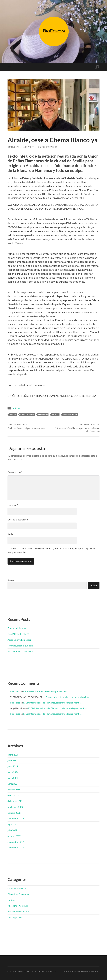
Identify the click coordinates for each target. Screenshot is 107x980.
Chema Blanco (27, 415)
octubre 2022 (14, 813)
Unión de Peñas (70, 415)
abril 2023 (12, 784)
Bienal (13, 415)
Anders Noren (80, 972)
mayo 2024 (13, 772)
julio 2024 (12, 760)
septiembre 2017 (16, 842)
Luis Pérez (28, 147)
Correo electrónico (18, 519)
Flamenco (43, 415)
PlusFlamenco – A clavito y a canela (36, 972)
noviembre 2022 (15, 807)
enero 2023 (13, 795)
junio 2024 (13, 766)
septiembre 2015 (16, 848)
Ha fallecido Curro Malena (20, 651)
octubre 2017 (14, 836)
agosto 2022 (14, 824)
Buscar (11, 580)
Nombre (13, 505)
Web (10, 534)
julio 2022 (12, 830)
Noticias (16, 408)
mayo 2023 (13, 778)
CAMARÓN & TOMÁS (18, 634)
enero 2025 (13, 755)
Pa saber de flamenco (18, 906)
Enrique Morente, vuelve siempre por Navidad (45, 691)
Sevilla (55, 415)
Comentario (15, 472)
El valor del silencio (17, 628)
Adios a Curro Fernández (19, 640)
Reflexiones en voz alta (18, 912)
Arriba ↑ (95, 972)
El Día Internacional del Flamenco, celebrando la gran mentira (52, 703)
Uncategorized (15, 917)
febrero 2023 (14, 789)
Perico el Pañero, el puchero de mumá (27, 427)
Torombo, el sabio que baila (20, 646)
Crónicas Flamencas (17, 888)
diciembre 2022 (15, 801)
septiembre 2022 (16, 818)
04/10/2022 (13, 147)
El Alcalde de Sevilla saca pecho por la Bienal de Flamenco (77, 428)
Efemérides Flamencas (18, 894)
